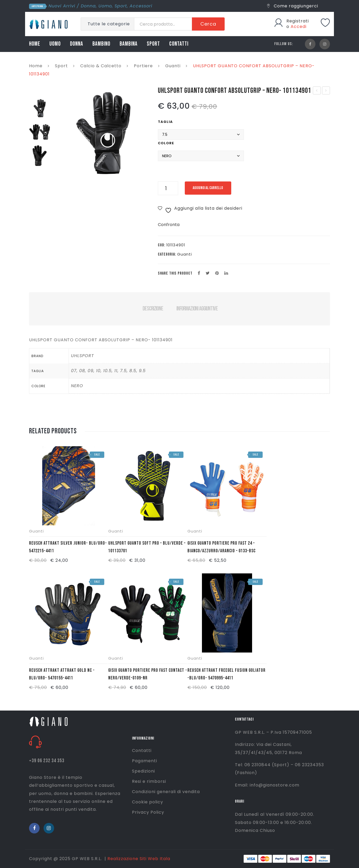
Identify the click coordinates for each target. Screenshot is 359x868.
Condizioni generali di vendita (166, 792)
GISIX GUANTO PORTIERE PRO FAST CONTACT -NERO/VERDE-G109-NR (148, 674)
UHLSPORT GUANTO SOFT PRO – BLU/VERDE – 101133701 (317, 91)
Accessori (141, 6)
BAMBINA (129, 44)
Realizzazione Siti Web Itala (139, 859)
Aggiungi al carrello (212, 188)
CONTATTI (179, 44)
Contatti (142, 750)
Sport (121, 6)
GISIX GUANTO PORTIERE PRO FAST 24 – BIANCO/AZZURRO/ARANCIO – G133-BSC (221, 547)
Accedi (299, 27)
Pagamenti (145, 761)
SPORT (153, 44)
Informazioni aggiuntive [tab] (197, 309)
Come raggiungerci (293, 6)
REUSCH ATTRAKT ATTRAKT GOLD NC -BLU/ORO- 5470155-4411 (62, 674)
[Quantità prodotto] (168, 188)
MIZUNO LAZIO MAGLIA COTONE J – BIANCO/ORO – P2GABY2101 (326, 91)
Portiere (143, 66)
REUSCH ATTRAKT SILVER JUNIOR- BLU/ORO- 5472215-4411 (68, 547)
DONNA (77, 44)
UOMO (55, 44)
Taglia (165, 122)
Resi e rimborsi (149, 781)
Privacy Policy (148, 812)
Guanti (173, 66)
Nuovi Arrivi (62, 6)
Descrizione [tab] (153, 309)
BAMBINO (101, 44)
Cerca (208, 24)
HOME (35, 44)
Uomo (105, 6)
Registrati (298, 21)
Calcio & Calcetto (101, 66)
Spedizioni (143, 771)
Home (36, 66)
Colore (166, 143)
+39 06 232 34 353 (47, 761)
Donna (88, 6)
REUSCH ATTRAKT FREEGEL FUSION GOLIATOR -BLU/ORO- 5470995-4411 (226, 674)
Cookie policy (148, 802)
